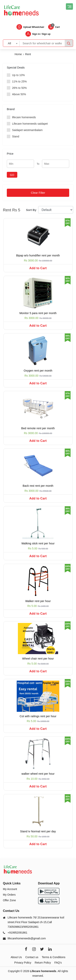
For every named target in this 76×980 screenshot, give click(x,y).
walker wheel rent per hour (38, 774)
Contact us (32, 957)
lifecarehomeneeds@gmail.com (27, 938)
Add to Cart (38, 268)
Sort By (31, 210)
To (38, 164)
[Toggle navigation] (69, 6)
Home (18, 54)
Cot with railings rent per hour (38, 716)
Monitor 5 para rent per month (38, 313)
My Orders (9, 895)
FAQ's (58, 963)
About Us (16, 957)
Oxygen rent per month (38, 371)
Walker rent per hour (38, 601)
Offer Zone (9, 900)
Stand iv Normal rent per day (38, 831)
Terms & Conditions (54, 957)
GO (12, 175)
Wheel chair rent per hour (38, 659)
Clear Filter (38, 193)
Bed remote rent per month (38, 428)
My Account (10, 889)
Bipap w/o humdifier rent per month (38, 255)
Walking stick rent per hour (38, 543)
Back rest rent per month (38, 486)
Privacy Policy (23, 963)
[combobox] (11, 43)
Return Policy (43, 963)
